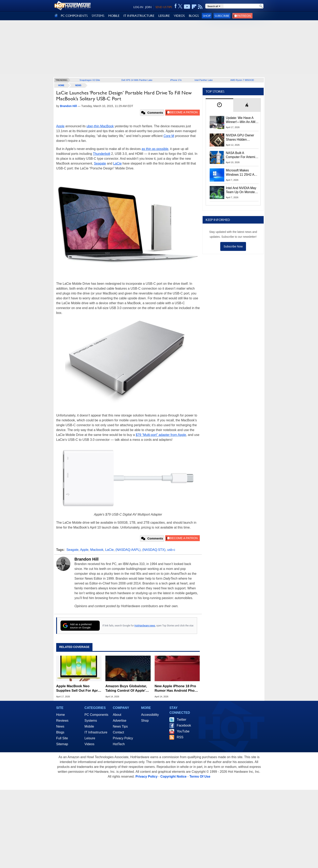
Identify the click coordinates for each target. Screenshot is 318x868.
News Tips (120, 726)
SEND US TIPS (164, 7)
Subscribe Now (233, 246)
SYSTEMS (98, 16)
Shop (207, 16)
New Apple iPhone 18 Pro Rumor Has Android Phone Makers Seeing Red (177, 689)
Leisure (90, 738)
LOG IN (138, 7)
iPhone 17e (176, 80)
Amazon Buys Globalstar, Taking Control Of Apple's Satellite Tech (126, 689)
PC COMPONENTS (74, 16)
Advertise (120, 721)
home (61, 85)
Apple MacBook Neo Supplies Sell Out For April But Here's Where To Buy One (78, 689)
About (117, 715)
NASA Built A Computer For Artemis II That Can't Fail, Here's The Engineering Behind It (241, 155)
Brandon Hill (86, 559)
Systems (91, 721)
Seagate (100, 163)
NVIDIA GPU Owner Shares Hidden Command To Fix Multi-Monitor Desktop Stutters (242, 138)
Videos (90, 744)
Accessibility (150, 715)
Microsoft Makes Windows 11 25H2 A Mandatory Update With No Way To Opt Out (240, 173)
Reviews (62, 721)
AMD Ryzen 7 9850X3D (242, 80)
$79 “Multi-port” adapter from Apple (161, 435)
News (78, 85)
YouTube (183, 731)
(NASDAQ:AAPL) (128, 550)
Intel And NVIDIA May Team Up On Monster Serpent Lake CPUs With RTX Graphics (241, 190)
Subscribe (222, 16)
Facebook (184, 725)
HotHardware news (145, 626)
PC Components (96, 715)
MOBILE (114, 16)
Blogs (60, 732)
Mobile (89, 726)
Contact (118, 732)
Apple (60, 126)
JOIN (148, 7)
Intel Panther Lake (204, 80)
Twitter (181, 720)
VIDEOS (179, 16)
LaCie (117, 163)
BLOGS (194, 16)
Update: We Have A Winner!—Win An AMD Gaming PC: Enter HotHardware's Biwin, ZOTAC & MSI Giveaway (242, 120)
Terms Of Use (200, 776)
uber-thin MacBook (100, 126)
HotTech (119, 744)
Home (61, 715)
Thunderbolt (102, 154)
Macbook (97, 550)
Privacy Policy (123, 738)
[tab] (219, 105)
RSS (180, 737)
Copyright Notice (174, 776)
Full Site (62, 738)
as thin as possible (155, 149)
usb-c (171, 550)
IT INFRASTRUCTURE (139, 16)
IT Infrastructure (96, 732)
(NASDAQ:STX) (154, 550)
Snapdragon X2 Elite (90, 80)
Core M (169, 136)
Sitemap (62, 744)
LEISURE (164, 16)
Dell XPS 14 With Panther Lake (137, 80)
